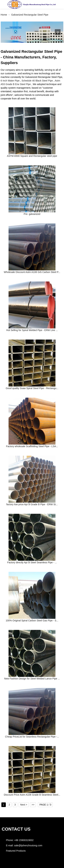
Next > (24, 805)
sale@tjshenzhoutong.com (28, 845)
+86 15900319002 (24, 840)
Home (4, 15)
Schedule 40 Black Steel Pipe (37, 81)
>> (33, 805)
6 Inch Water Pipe (10, 81)
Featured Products (16, 851)
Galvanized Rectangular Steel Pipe (30, 15)
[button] (6, 4)
